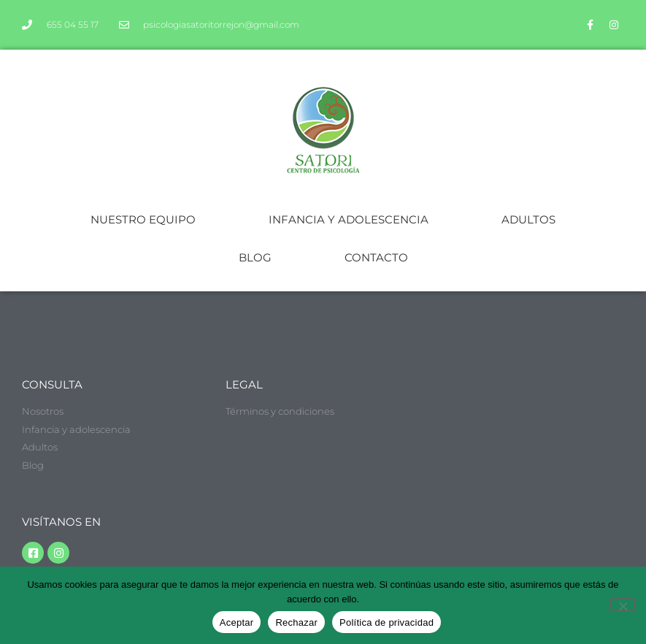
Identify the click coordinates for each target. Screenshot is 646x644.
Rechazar (296, 622)
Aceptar (237, 622)
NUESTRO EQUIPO (143, 219)
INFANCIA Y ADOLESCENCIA (349, 219)
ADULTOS (528, 219)
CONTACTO (376, 257)
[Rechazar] (623, 605)
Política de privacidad (387, 622)
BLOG (255, 257)
